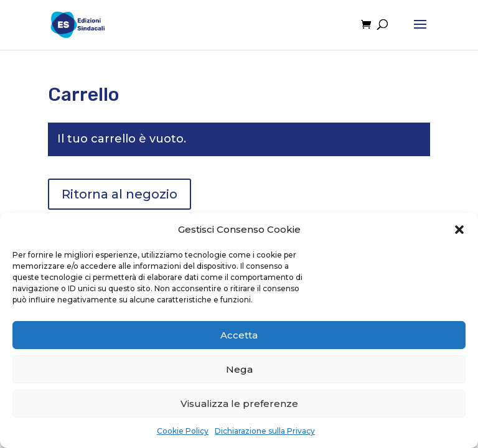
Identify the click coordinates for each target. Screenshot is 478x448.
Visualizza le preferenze (239, 404)
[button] (459, 230)
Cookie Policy (183, 431)
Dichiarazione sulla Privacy (265, 431)
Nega (239, 369)
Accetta (239, 335)
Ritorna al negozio (119, 194)
